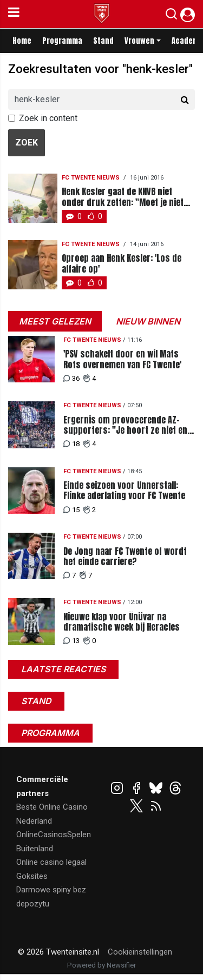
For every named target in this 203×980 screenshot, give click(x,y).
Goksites (32, 876)
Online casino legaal (51, 862)
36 (71, 378)
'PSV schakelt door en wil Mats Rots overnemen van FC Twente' (122, 359)
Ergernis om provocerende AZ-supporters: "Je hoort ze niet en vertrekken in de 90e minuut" (125, 425)
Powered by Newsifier (101, 965)
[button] (171, 16)
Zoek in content (48, 118)
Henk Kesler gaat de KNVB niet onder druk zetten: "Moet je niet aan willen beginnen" (123, 197)
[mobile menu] (14, 14)
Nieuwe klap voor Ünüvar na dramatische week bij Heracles (122, 622)
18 (71, 444)
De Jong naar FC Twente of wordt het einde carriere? (125, 557)
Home (22, 41)
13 (71, 641)
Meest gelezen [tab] (55, 321)
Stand (103, 41)
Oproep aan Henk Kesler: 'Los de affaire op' (122, 263)
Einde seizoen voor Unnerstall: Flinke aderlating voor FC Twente (124, 491)
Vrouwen (139, 41)
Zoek (27, 143)
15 (71, 510)
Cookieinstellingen (140, 952)
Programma (62, 41)
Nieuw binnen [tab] (148, 321)
